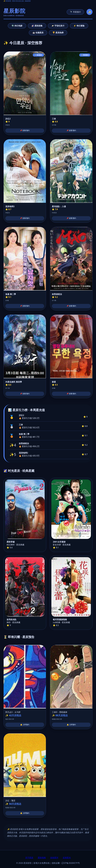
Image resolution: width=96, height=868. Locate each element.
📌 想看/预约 (25, 131)
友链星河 (54, 858)
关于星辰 (29, 858)
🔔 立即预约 (25, 725)
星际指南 (42, 858)
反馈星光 (67, 858)
